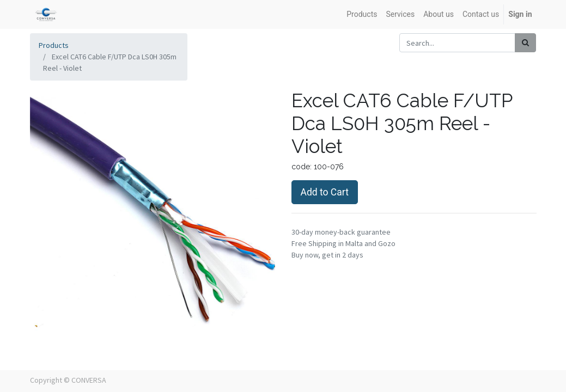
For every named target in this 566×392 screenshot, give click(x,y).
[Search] (525, 43)
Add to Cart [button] (325, 192)
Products (54, 45)
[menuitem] (362, 14)
